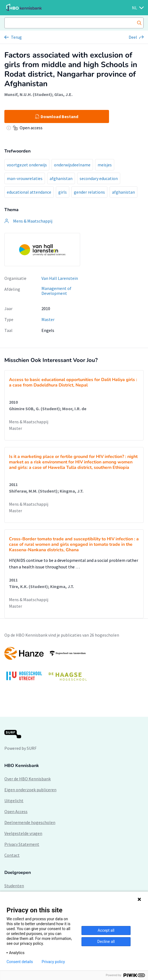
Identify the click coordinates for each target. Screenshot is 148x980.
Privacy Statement (22, 844)
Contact (12, 855)
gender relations (89, 192)
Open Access (16, 811)
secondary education (99, 178)
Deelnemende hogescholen (30, 822)
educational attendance (29, 192)
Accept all (106, 930)
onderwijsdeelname (72, 165)
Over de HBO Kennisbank (28, 779)
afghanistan (61, 178)
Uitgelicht (14, 801)
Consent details (20, 962)
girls (63, 192)
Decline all (106, 942)
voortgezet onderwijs (27, 165)
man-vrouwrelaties (25, 178)
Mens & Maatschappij (29, 422)
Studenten (14, 886)
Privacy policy (53, 962)
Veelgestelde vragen (23, 833)
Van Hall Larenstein (60, 278)
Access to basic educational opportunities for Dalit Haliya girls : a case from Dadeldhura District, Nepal (73, 382)
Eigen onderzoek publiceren (30, 790)
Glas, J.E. (63, 94)
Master (48, 319)
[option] (74, 666)
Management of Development (56, 291)
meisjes (105, 165)
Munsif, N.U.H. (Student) (28, 94)
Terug (16, 37)
